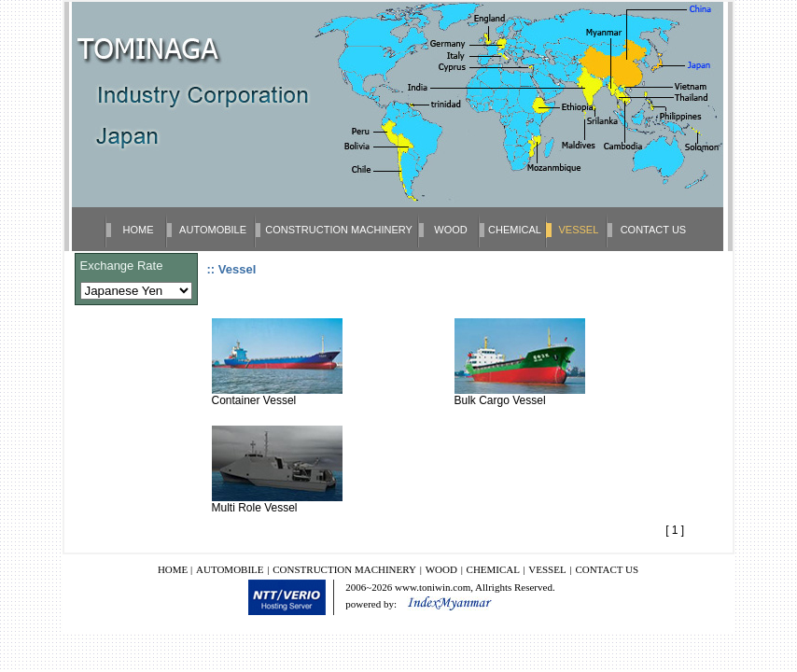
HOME (139, 230)
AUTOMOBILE (213, 230)
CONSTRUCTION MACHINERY (338, 230)
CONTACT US (654, 230)
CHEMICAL (515, 230)
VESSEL (547, 569)
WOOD (450, 230)
